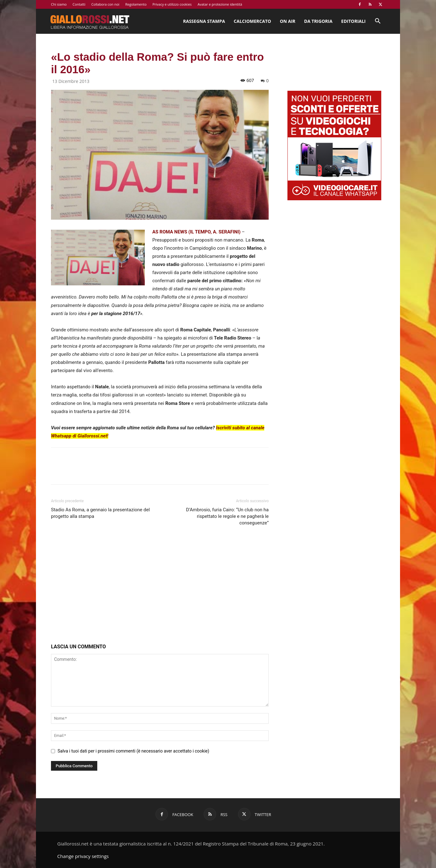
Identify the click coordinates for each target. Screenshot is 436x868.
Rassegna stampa (204, 21)
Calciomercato (252, 21)
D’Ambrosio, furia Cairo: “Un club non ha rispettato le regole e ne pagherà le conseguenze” (227, 516)
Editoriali (353, 21)
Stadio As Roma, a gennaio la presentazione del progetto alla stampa (100, 513)
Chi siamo (59, 4)
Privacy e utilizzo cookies (172, 4)
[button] (378, 22)
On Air (288, 21)
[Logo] (90, 21)
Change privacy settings (83, 856)
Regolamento (136, 4)
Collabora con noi (105, 4)
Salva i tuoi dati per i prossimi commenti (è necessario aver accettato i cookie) (133, 751)
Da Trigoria (318, 21)
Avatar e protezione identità (220, 4)
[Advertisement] (160, 586)
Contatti (79, 4)
